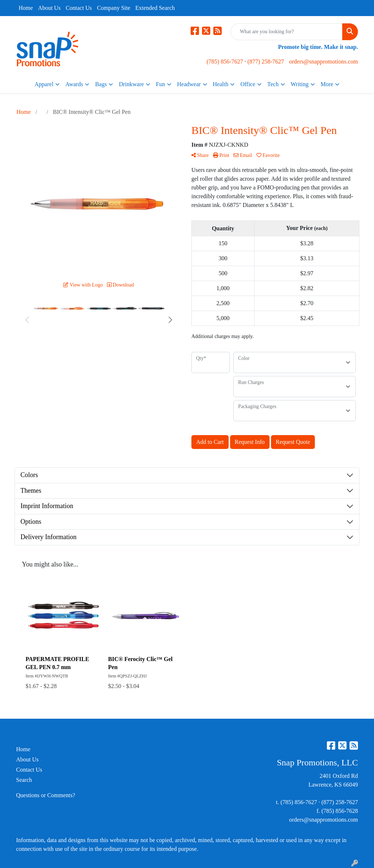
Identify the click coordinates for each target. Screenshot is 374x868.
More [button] (327, 84)
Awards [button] (74, 84)
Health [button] (221, 84)
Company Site (113, 8)
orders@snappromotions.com (323, 62)
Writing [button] (300, 84)
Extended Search (155, 8)
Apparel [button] (44, 84)
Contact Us (79, 8)
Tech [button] (273, 84)
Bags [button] (101, 84)
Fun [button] (161, 84)
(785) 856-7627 (225, 62)
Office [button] (248, 84)
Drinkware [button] (131, 84)
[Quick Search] (287, 32)
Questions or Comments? (46, 795)
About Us (49, 8)
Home (26, 8)
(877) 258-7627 (266, 62)
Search (24, 780)
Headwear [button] (189, 84)
